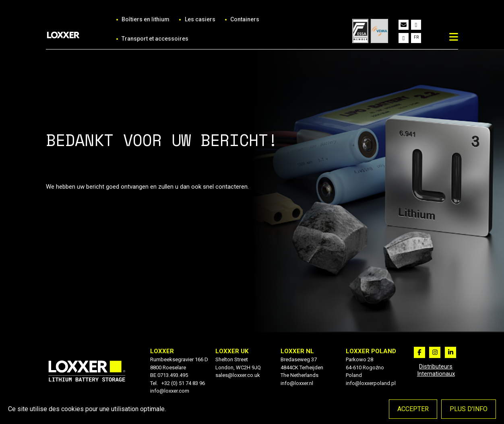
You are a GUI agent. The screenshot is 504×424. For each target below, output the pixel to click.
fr (416, 37)
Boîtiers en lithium (146, 19)
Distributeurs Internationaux (436, 370)
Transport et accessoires (155, 39)
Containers (245, 19)
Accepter (413, 409)
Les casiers (200, 19)
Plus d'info (469, 409)
